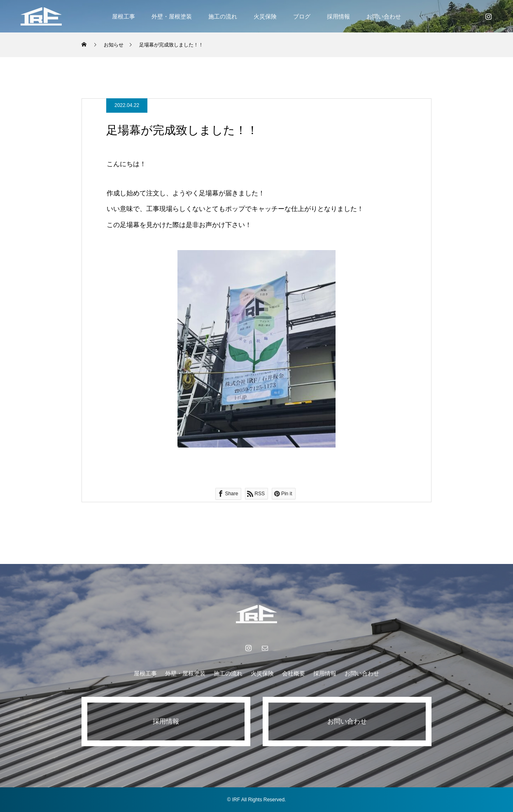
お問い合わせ (384, 16)
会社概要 (294, 673)
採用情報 (338, 16)
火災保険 (265, 16)
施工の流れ (223, 16)
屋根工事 (124, 16)
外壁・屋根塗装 (172, 16)
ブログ (302, 16)
